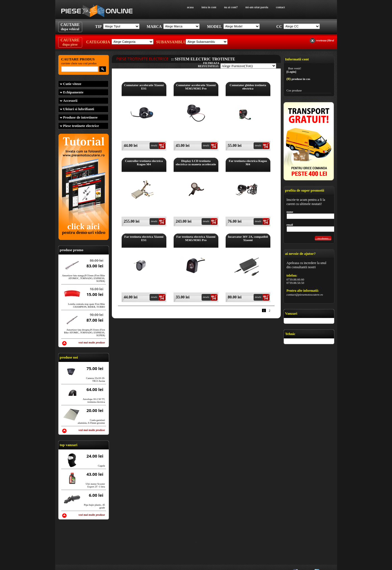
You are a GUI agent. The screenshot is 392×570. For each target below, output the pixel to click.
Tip (98, 27)
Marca (154, 27)
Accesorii (70, 101)
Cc (279, 27)
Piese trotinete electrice (81, 126)
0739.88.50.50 (295, 283)
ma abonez (323, 238)
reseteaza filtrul (325, 40)
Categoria (98, 42)
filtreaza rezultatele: (209, 65)
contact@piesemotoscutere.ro (305, 295)
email (290, 225)
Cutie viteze (72, 84)
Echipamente (73, 92)
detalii (154, 145)
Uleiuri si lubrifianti (79, 109)
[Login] (291, 72)
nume (290, 212)
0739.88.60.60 (295, 279)
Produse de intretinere (81, 117)
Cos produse (294, 90)
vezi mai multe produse (92, 342)
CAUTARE (70, 27)
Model (215, 27)
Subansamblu (170, 42)
